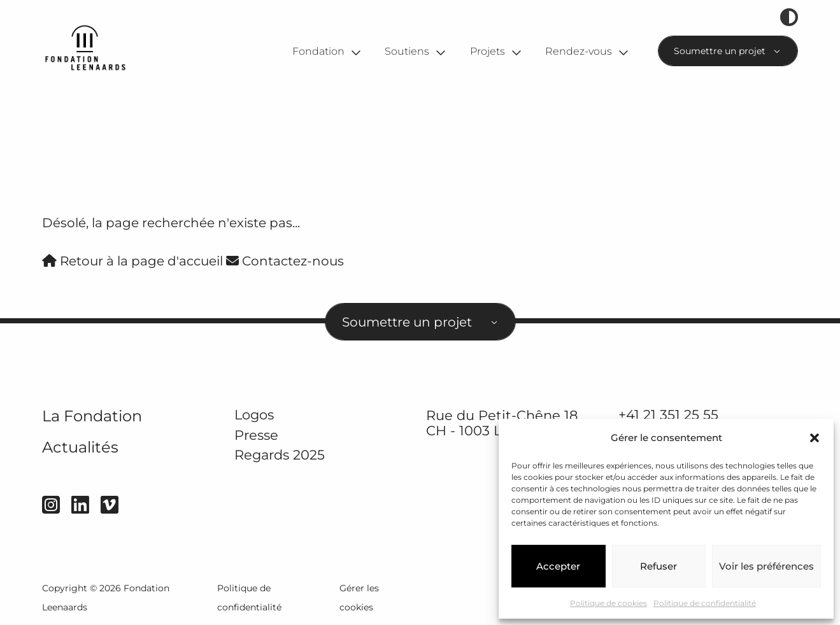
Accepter (558, 566)
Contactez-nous (285, 261)
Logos (254, 415)
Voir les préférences (766, 566)
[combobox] (728, 51)
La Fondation (92, 416)
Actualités (80, 447)
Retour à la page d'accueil (132, 261)
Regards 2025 (280, 455)
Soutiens (407, 51)
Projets (488, 51)
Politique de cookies (609, 603)
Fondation (318, 51)
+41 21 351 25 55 (668, 415)
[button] (815, 438)
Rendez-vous (579, 51)
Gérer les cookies (359, 598)
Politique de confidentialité (705, 603)
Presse (256, 435)
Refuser (658, 566)
